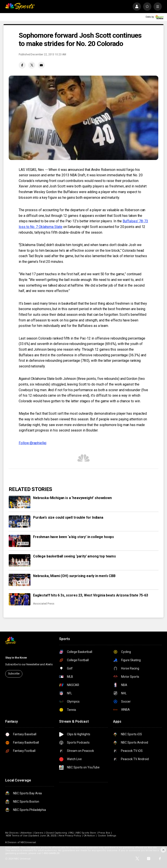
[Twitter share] (32, 65)
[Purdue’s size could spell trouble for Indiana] (20, 521)
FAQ (72, 833)
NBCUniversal (28, 842)
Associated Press (44, 604)
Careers (39, 833)
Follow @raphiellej (33, 443)
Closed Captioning (56, 833)
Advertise (27, 833)
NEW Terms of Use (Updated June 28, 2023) (31, 836)
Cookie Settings (107, 836)
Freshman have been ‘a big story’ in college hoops (73, 537)
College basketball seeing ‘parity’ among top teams (74, 556)
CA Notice (89, 836)
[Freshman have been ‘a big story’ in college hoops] (20, 541)
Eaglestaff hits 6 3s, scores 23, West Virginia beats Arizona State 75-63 (90, 595)
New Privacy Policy (70, 836)
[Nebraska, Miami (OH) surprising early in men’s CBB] (20, 580)
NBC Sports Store (86, 833)
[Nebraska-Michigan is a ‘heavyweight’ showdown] (20, 502)
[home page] (20, 7)
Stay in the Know (16, 658)
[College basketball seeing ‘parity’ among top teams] (20, 560)
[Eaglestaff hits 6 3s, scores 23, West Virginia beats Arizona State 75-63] (20, 599)
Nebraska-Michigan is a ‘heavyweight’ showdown (72, 498)
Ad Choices (12, 833)
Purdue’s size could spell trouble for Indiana (68, 517)
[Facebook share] (22, 65)
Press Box (104, 833)
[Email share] (41, 65)
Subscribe (14, 674)
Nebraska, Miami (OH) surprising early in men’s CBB (74, 576)
